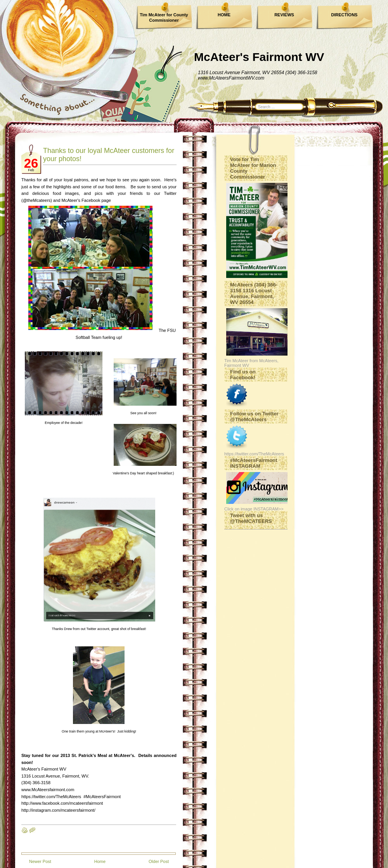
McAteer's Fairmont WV (259, 57)
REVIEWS (284, 15)
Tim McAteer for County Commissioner (164, 17)
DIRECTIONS (345, 15)
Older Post (159, 861)
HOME (224, 15)
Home (100, 861)
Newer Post (40, 861)
